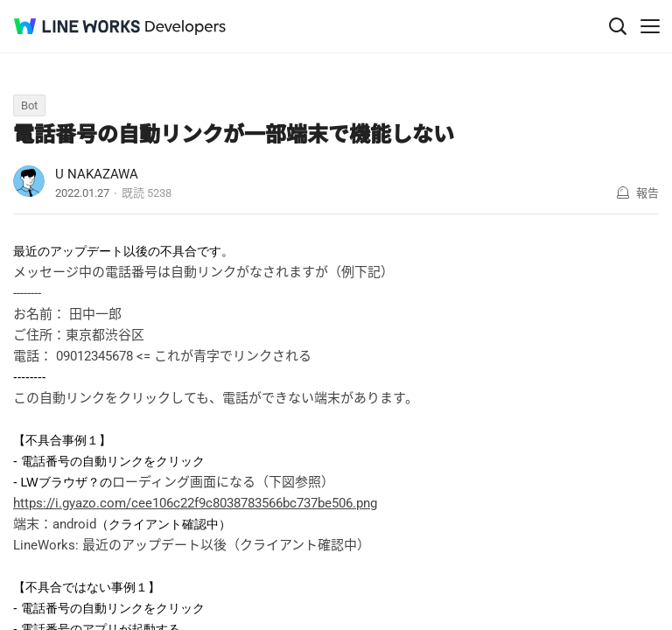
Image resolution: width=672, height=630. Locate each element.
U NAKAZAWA (97, 174)
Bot (29, 105)
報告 (647, 193)
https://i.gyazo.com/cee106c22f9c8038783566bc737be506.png (195, 503)
